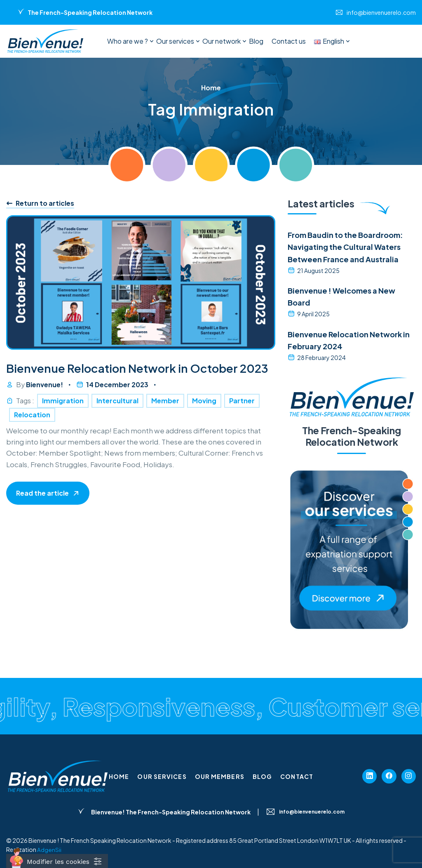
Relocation (32, 435)
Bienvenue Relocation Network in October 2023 (130, 379)
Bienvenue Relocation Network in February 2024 (349, 340)
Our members (220, 776)
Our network (222, 41)
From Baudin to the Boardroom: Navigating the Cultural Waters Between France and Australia (345, 247)
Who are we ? (128, 41)
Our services (175, 41)
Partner (242, 421)
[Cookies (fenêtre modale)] (57, 861)
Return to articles (40, 203)
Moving (204, 421)
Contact (297, 776)
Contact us (289, 41)
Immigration (63, 421)
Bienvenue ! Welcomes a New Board (341, 296)
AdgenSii (49, 849)
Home (119, 776)
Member (165, 421)
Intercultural (117, 421)
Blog (256, 41)
